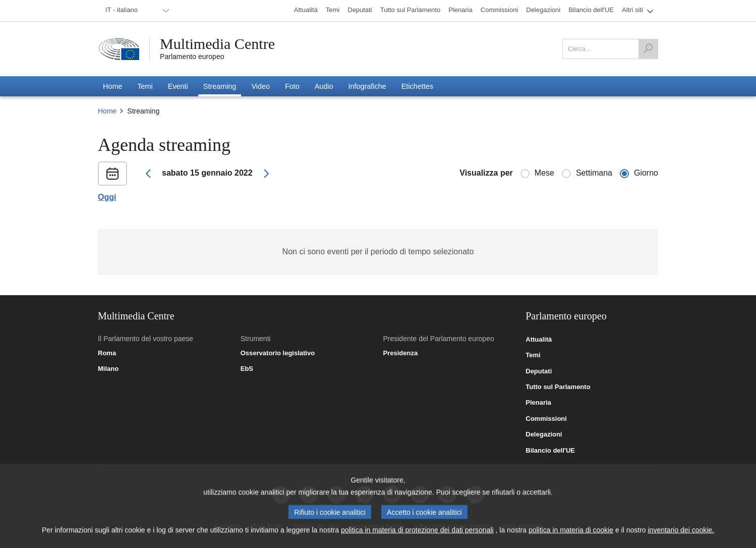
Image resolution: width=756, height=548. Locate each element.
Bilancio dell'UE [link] (550, 451)
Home (107, 111)
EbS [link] (247, 369)
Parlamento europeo (192, 57)
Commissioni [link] (546, 419)
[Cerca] (648, 49)
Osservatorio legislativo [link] (278, 353)
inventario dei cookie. (681, 533)
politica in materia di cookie (571, 533)
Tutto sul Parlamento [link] (558, 387)
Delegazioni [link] (544, 434)
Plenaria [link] (538, 403)
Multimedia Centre (217, 44)
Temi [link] (533, 355)
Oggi (107, 197)
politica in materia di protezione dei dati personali (417, 533)
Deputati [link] (539, 371)
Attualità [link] (539, 340)
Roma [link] (107, 353)
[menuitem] (136, 11)
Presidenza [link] (400, 353)
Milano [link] (108, 369)
